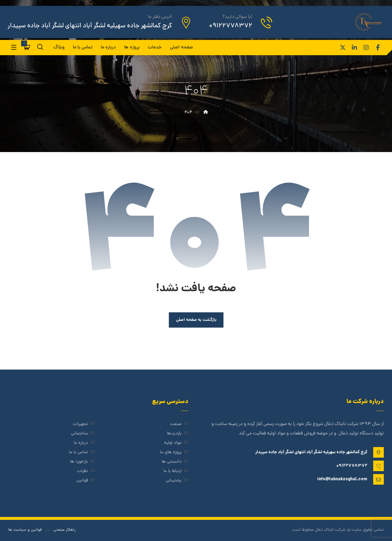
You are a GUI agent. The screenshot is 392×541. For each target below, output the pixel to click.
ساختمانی (83, 434)
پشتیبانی (177, 481)
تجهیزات (84, 424)
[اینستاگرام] (366, 48)
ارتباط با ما (176, 471)
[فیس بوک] (378, 48)
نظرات (86, 471)
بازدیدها (178, 434)
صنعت (179, 424)
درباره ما (84, 443)
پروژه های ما (174, 452)
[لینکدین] (354, 48)
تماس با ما (82, 452)
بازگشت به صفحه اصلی (196, 320)
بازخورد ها (82, 462)
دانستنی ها (175, 462)
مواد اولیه (176, 443)
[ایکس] (343, 48)
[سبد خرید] (27, 47)
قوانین (86, 481)
